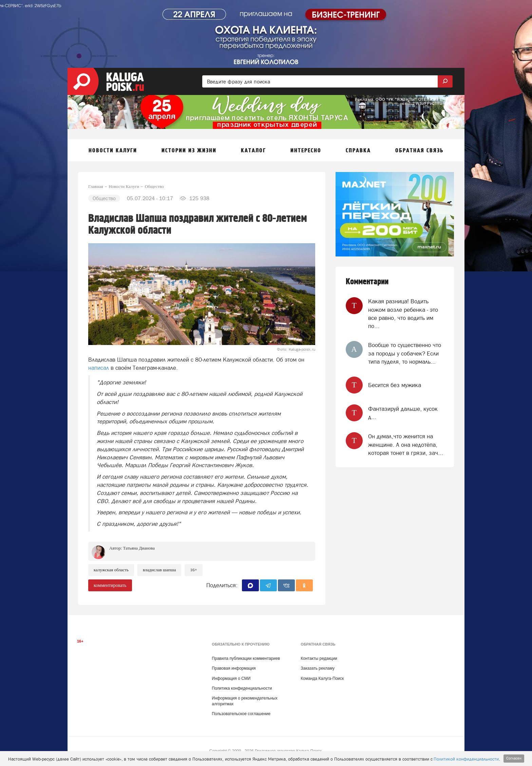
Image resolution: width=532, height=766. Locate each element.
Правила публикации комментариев (246, 658)
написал (99, 368)
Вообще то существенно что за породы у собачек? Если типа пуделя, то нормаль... (405, 353)
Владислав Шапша (159, 570)
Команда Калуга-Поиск (322, 678)
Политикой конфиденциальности (466, 759)
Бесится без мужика (395, 385)
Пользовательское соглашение (241, 714)
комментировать (110, 585)
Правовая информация (234, 668)
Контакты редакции (319, 658)
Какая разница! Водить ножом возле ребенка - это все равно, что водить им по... (403, 314)
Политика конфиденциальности (242, 688)
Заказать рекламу (318, 668)
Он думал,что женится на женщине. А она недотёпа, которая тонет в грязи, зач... (406, 445)
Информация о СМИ (231, 678)
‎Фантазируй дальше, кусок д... (403, 413)
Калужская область (111, 570)
